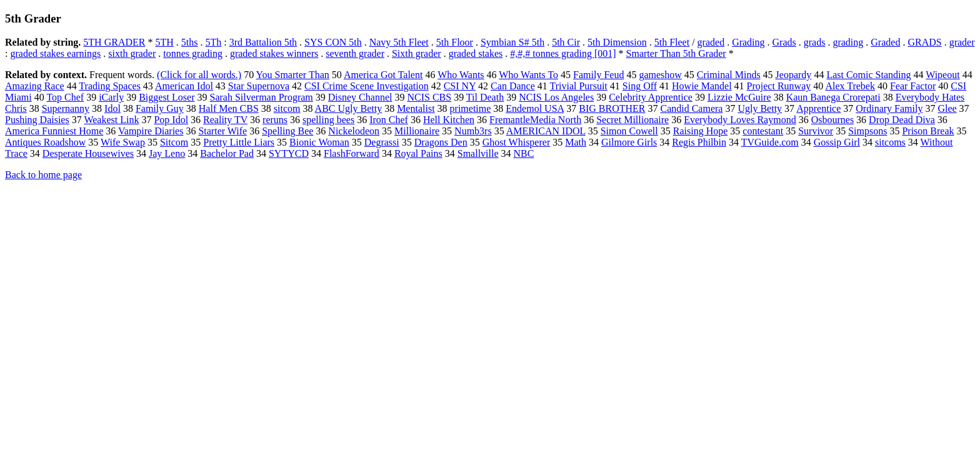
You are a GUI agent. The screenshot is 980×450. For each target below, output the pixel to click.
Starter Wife (222, 131)
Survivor (816, 131)
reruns (275, 120)
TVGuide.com (770, 142)
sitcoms (890, 142)
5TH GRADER (114, 42)
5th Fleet (672, 42)
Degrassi (382, 142)
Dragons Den (441, 142)
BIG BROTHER (612, 108)
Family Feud (598, 75)
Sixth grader (417, 53)
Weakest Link (111, 120)
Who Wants (461, 75)
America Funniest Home (54, 131)
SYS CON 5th (333, 42)
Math (576, 142)
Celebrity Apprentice (651, 97)
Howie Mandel (702, 86)
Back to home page (43, 175)
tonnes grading (193, 53)
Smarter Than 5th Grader (676, 53)
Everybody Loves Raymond (740, 120)
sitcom (287, 108)
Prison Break (928, 131)
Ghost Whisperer (517, 142)
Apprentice (818, 108)
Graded (885, 42)
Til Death (485, 97)
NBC (524, 153)
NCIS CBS (429, 97)
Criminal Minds (729, 75)
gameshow (660, 75)
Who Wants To (528, 75)
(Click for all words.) (199, 75)
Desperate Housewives (88, 153)
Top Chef (65, 97)
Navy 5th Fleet (399, 42)
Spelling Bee (287, 131)
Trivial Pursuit (578, 86)
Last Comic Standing (868, 75)
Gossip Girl (837, 142)
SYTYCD (289, 153)
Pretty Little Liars (239, 142)
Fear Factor (913, 86)
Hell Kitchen (449, 120)
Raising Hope (701, 131)
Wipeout (942, 75)
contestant (763, 131)
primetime (471, 108)
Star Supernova (259, 86)
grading (848, 42)
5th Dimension (617, 42)
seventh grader (355, 53)
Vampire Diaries (151, 131)
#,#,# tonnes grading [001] (563, 53)
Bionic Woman (319, 142)
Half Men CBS (229, 108)
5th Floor (455, 42)
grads (815, 42)
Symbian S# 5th (512, 42)
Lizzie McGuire (739, 97)
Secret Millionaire (632, 120)
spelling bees (328, 120)
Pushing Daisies (37, 120)
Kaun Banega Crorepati (833, 97)
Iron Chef (389, 120)
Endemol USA (535, 108)
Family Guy (160, 108)
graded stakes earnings (55, 53)
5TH (164, 42)
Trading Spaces (110, 86)
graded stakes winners (274, 53)
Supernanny (66, 108)
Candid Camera (691, 108)
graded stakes (476, 53)
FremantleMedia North (535, 120)
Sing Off (640, 86)
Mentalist (416, 108)
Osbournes (832, 120)
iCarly (111, 97)
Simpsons (867, 131)
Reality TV (225, 120)
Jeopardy (794, 75)
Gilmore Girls (629, 142)
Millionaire (417, 131)
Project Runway (779, 86)
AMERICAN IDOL (546, 131)
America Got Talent (383, 75)
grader (962, 42)
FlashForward (352, 153)
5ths (190, 42)
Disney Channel (360, 97)
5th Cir (566, 42)
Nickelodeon (354, 131)
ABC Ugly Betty (349, 108)
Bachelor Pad (227, 153)
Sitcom (174, 142)
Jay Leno (167, 153)
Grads (784, 42)
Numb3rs (473, 131)
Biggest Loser (167, 97)
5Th (213, 42)
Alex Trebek (850, 86)
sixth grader (132, 53)
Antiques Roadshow (45, 142)
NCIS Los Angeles (556, 97)
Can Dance (513, 86)
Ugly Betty (760, 108)
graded (711, 42)
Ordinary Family (889, 108)
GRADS (924, 42)
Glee (947, 108)
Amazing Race (35, 86)
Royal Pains (418, 153)
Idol (112, 108)
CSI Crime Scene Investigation (367, 86)
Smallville (478, 153)
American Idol (184, 86)
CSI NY (460, 86)
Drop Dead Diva (902, 120)
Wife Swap (123, 142)
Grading (748, 42)
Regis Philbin (699, 142)
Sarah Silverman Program (261, 97)
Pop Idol (171, 120)
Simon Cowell (629, 131)
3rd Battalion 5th (263, 42)
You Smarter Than (293, 75)
